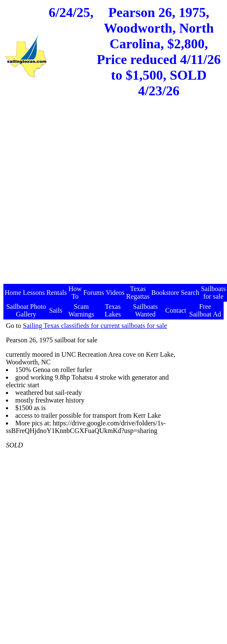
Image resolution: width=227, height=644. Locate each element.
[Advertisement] (79, 198)
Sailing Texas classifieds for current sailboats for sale (95, 326)
